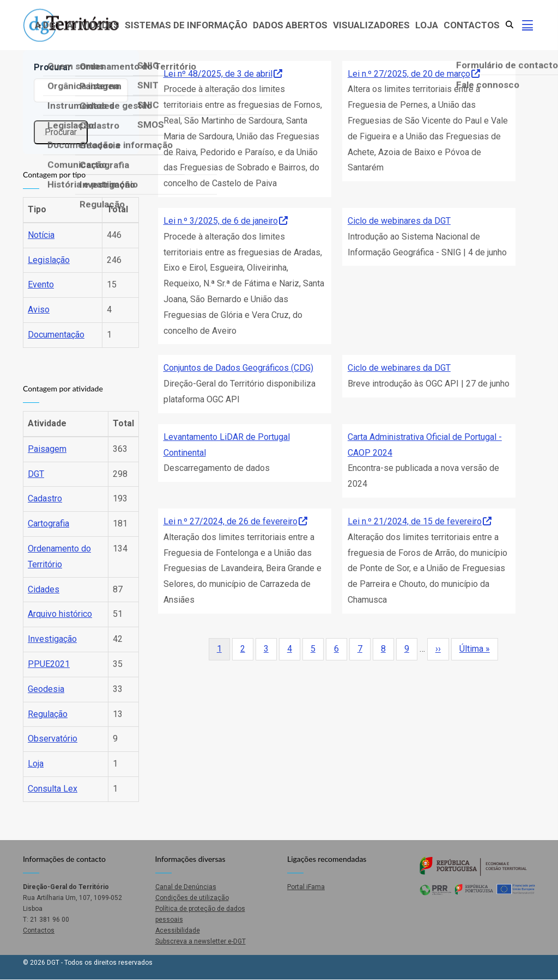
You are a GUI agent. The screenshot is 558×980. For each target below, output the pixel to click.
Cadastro (45, 498)
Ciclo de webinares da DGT (399, 221)
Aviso (39, 310)
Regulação (48, 714)
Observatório (53, 739)
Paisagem (47, 449)
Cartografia (48, 523)
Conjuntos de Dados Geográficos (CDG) (238, 368)
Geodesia (46, 689)
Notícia (41, 235)
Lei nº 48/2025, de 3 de (223, 74)
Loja (427, 25)
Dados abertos (290, 25)
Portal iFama (306, 887)
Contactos (472, 25)
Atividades (93, 25)
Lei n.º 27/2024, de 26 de (235, 521)
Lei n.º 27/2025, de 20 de (414, 74)
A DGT (48, 25)
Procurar (53, 67)
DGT (36, 474)
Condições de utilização (192, 898)
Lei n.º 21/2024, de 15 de (420, 521)
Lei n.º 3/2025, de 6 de (226, 221)
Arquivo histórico (60, 614)
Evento (41, 284)
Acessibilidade (178, 930)
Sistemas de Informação (186, 25)
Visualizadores (371, 25)
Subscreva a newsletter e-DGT (201, 941)
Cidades (44, 589)
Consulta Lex (53, 789)
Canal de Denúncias (186, 887)
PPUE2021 (49, 664)
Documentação (56, 335)
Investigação (52, 639)
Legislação (49, 260)
